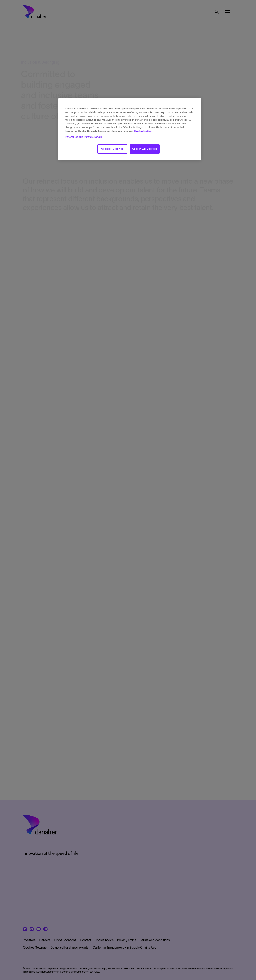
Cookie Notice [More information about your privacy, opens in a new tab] (143, 131)
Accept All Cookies (145, 149)
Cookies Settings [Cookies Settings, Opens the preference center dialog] (112, 149)
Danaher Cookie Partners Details (84, 137)
